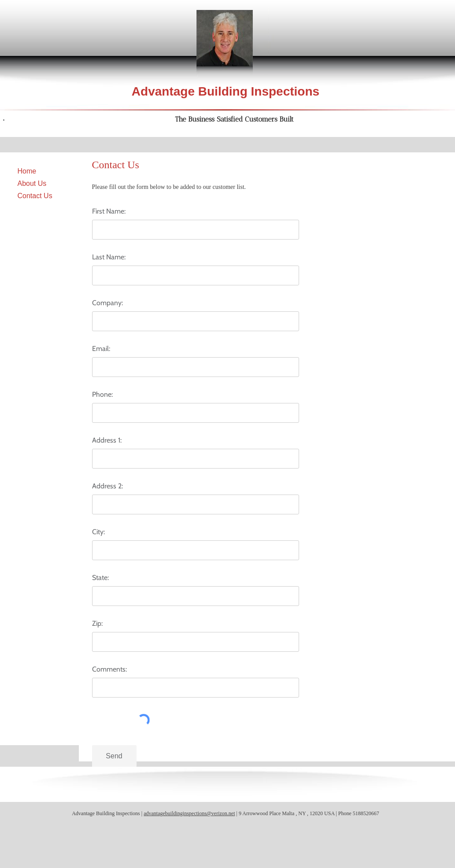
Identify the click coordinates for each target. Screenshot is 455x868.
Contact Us (35, 196)
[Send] (114, 756)
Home (27, 171)
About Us (32, 183)
